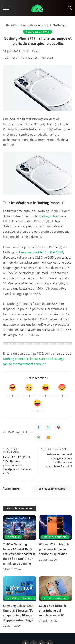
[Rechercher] (70, 8)
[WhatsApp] (38, 437)
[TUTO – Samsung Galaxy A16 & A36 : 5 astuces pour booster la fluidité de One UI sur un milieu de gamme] (20, 528)
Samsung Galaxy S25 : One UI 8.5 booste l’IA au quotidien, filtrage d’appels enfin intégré (18, 613)
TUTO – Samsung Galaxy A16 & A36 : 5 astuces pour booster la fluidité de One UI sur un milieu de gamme (19, 554)
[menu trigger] (8, 8)
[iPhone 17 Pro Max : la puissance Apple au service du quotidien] (56, 528)
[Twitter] (48, 427)
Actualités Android (36, 25)
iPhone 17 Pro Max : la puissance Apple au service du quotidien (54, 549)
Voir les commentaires (52, 488)
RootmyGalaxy (49, 216)
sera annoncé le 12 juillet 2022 (42, 252)
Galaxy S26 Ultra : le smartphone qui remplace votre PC (53, 610)
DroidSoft (13, 25)
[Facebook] (38, 427)
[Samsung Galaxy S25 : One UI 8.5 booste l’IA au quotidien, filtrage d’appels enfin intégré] (20, 589)
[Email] (48, 437)
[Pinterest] (58, 427)
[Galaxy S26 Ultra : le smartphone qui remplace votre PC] (56, 589)
